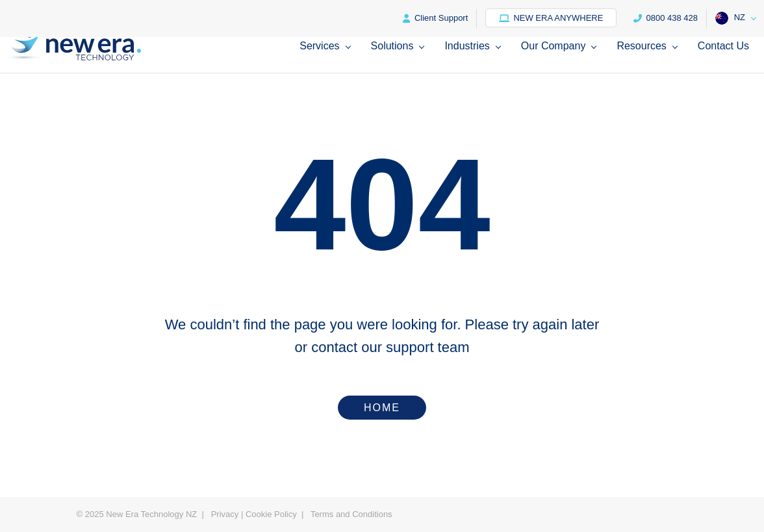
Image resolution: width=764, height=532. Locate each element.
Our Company (554, 46)
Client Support (435, 18)
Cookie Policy (271, 514)
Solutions (392, 46)
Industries (467, 46)
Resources (641, 46)
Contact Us (723, 46)
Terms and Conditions (351, 514)
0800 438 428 (666, 18)
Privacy (225, 514)
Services (319, 46)
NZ (730, 18)
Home (382, 408)
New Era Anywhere (551, 18)
